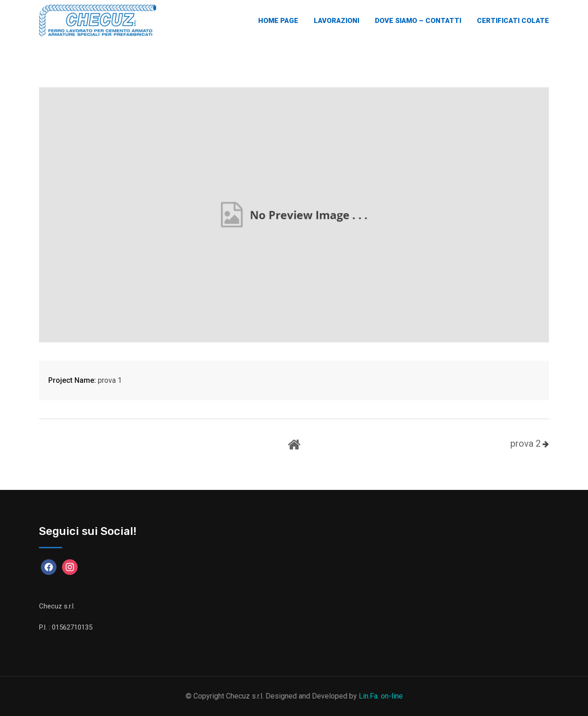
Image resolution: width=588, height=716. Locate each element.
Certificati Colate (513, 21)
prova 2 (526, 443)
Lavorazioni (336, 21)
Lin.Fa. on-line (381, 696)
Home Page (278, 21)
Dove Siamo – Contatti (418, 21)
